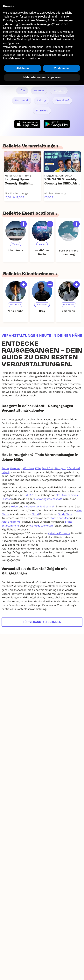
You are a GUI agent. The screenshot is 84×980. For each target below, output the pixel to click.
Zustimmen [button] (62, 68)
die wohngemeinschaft (48, 499)
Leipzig (6, 472)
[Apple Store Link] (27, 124)
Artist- (14, 507)
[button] (79, 6)
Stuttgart (60, 468)
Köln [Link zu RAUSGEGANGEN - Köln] (22, 90)
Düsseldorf (73, 468)
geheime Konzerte (59, 533)
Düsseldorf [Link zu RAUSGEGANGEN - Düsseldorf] (62, 100)
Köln (38, 468)
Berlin (5, 468)
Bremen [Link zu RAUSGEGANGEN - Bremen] (39, 90)
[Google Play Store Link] (57, 124)
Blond (35, 514)
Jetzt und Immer (11, 522)
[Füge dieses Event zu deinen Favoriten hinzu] (35, 158)
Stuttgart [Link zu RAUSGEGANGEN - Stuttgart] (59, 90)
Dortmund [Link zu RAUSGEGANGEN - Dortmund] (22, 100)
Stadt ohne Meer (60, 518)
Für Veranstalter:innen (42, 622)
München (28, 468)
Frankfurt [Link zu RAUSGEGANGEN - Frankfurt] (42, 111)
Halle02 (28, 495)
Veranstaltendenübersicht (40, 507)
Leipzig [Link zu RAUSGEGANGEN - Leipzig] (42, 100)
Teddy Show (65, 514)
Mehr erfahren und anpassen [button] (42, 77)
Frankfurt (48, 468)
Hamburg (16, 468)
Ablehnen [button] (23, 68)
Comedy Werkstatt (42, 526)
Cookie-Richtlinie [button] (13, 28)
